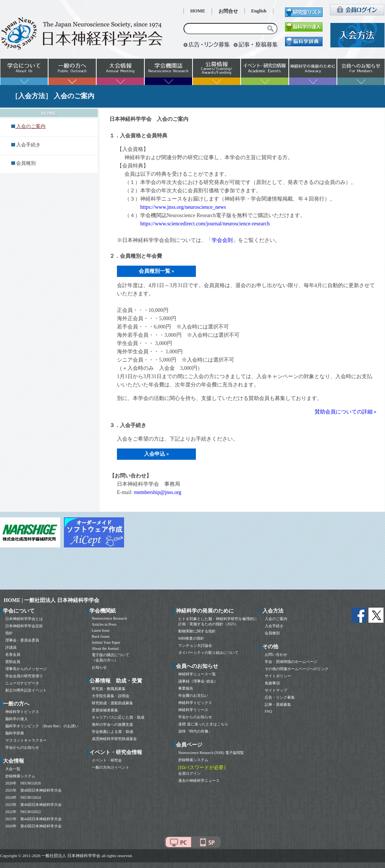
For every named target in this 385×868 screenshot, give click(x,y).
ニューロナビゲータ (22, 683)
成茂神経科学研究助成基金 (114, 739)
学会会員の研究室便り (24, 676)
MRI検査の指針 (191, 638)
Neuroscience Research (109, 618)
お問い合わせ (276, 654)
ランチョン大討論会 (195, 645)
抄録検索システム (20, 776)
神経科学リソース (193, 710)
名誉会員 (13, 654)
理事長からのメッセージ (26, 669)
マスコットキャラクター (26, 740)
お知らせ (99, 667)
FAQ (268, 711)
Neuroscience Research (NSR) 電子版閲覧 (211, 753)
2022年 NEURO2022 (23, 812)
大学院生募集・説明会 (111, 696)
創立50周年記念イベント (26, 690)
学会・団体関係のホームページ (291, 662)
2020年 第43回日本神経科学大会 (33, 826)
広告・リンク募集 (280, 697)
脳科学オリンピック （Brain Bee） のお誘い (42, 726)
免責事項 (272, 683)
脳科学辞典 (15, 733)
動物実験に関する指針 (197, 631)
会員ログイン (189, 773)
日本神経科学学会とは (24, 619)
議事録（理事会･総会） (198, 681)
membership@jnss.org (158, 492)
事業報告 (186, 688)
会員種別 (26, 163)
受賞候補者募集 (105, 710)
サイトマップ (276, 690)
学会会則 (222, 240)
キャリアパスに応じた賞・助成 (118, 717)
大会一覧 (13, 769)
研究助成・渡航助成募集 (112, 703)
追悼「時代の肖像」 (195, 731)
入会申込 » (157, 454)
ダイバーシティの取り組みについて (208, 653)
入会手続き (28, 145)
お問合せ (228, 11)
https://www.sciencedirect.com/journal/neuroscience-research (205, 224)
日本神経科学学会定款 (24, 626)
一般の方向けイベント (111, 767)
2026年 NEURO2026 (23, 783)
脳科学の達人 (17, 719)
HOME (198, 11)
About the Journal (105, 648)
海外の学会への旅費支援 (112, 724)
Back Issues (101, 636)
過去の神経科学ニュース (199, 781)
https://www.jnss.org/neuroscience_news (183, 207)
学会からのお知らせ (22, 747)
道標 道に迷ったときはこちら (203, 724)
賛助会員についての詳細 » (346, 412)
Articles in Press (104, 624)
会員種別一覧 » (157, 271)
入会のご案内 (276, 619)
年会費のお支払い (193, 695)
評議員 (11, 647)
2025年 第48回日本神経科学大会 (33, 790)
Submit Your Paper (106, 642)
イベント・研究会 (107, 760)
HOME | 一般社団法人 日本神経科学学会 (52, 600)
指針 (9, 633)
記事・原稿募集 (278, 705)
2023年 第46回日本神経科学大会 (33, 805)
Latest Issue (101, 630)
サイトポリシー (278, 676)
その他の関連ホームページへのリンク (297, 669)
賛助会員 (13, 662)
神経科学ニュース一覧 (197, 674)
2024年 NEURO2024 (23, 797)
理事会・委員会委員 (22, 640)
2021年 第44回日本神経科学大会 (33, 819)
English (259, 11)
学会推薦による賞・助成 (112, 732)
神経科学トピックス (22, 712)
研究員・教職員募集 (109, 689)
